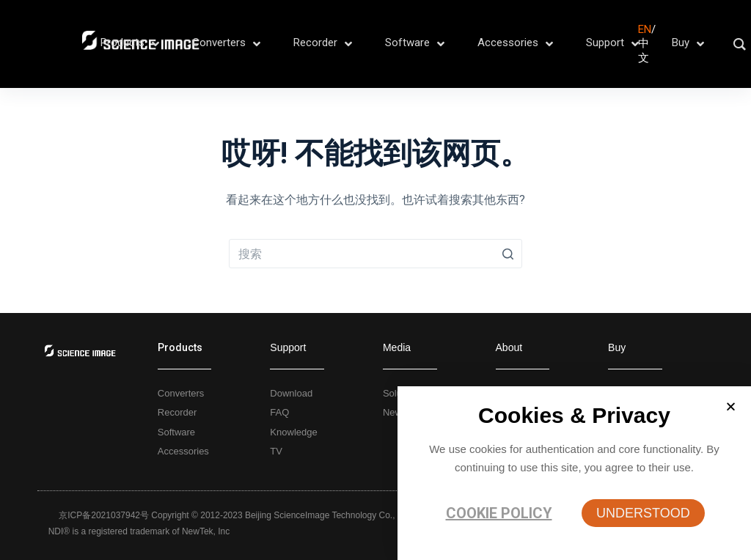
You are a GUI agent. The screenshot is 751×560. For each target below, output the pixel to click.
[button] (643, 513)
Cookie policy (499, 513)
